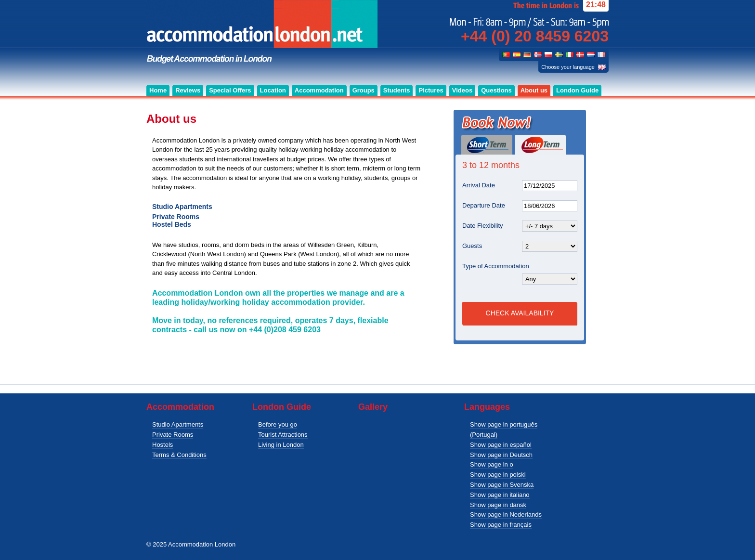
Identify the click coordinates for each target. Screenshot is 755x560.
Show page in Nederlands (506, 514)
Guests (472, 246)
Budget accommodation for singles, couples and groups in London (262, 32)
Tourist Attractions (283, 435)
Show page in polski (498, 475)
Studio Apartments (178, 424)
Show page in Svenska (502, 485)
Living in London (281, 445)
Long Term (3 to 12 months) (540, 145)
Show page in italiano (500, 495)
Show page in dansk (498, 505)
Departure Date (484, 205)
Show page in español (501, 445)
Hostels (163, 445)
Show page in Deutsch (501, 455)
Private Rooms (173, 435)
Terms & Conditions (179, 455)
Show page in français (501, 525)
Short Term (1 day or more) (487, 145)
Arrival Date (479, 185)
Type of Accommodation (496, 266)
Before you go (278, 424)
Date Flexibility (483, 226)
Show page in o (492, 464)
